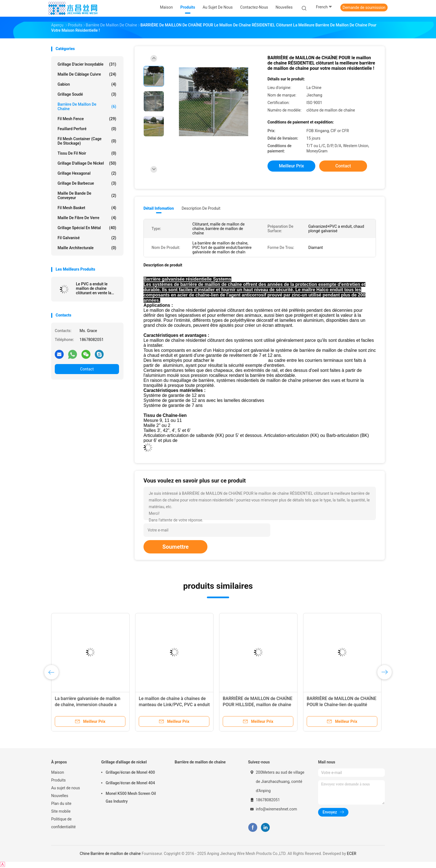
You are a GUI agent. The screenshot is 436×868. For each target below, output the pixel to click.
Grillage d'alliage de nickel (87, 163)
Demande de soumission (364, 8)
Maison (58, 772)
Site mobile (61, 811)
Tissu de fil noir (87, 153)
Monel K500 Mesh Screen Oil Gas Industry (131, 797)
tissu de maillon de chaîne (242, 360)
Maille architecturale (87, 248)
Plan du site (61, 803)
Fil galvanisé (87, 238)
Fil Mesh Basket (87, 208)
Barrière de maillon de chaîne (87, 107)
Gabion (87, 84)
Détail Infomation (159, 208)
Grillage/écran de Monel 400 (130, 772)
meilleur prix (291, 166)
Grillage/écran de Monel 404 (130, 783)
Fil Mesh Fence (87, 119)
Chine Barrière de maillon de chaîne (110, 854)
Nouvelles (60, 796)
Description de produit (201, 208)
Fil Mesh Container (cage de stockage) (87, 141)
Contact (87, 369)
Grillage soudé (87, 94)
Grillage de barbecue (87, 183)
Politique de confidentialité (63, 823)
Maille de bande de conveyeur (87, 196)
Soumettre (175, 547)
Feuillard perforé (87, 129)
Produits (58, 780)
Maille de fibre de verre (87, 218)
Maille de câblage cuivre (87, 74)
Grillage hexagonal (87, 173)
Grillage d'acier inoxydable (87, 64)
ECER (352, 854)
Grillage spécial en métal (87, 228)
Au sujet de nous (65, 788)
